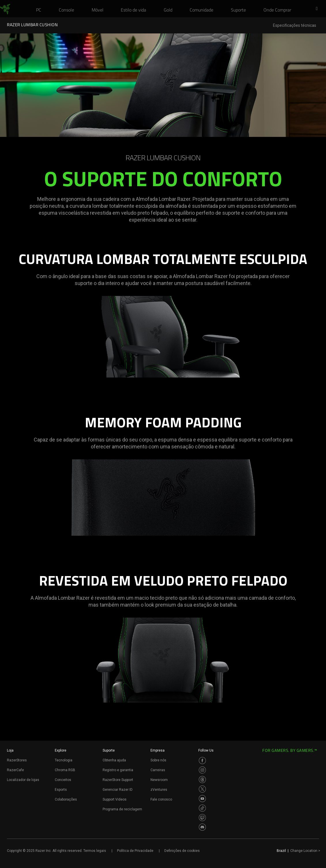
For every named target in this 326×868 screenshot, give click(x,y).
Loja (10, 750)
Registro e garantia (118, 770)
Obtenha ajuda (114, 760)
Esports (61, 790)
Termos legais (95, 851)
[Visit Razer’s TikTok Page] (202, 808)
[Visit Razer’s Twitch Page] (202, 818)
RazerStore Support (118, 780)
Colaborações (66, 799)
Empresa (158, 750)
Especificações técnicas (295, 26)
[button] (319, 9)
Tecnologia (64, 760)
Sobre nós (158, 760)
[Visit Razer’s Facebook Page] (202, 761)
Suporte (109, 750)
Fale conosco (161, 799)
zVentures (159, 790)
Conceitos (63, 780)
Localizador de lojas (23, 780)
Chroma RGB (65, 770)
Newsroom (159, 780)
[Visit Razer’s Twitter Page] (202, 789)
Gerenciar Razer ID (118, 790)
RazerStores (17, 760)
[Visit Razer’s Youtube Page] (202, 799)
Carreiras (158, 770)
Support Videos (115, 799)
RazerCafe (15, 770)
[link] (5, 9)
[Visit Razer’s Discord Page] (202, 827)
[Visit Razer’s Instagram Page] (202, 770)
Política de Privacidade (135, 851)
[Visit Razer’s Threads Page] (202, 780)
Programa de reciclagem (122, 809)
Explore (61, 750)
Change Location (305, 851)
